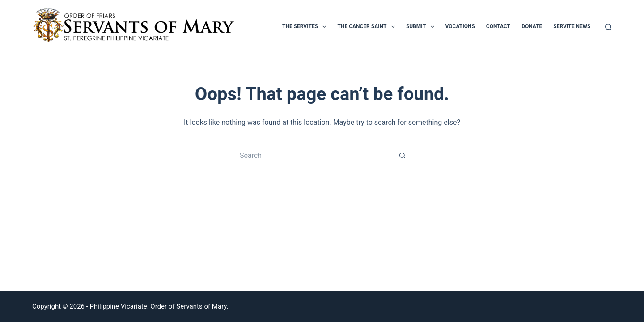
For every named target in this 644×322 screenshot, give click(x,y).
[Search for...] (313, 155)
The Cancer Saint (368, 27)
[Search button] (402, 155)
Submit (422, 27)
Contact (498, 26)
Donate (532, 26)
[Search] (608, 27)
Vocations (460, 26)
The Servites (306, 27)
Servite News (572, 26)
